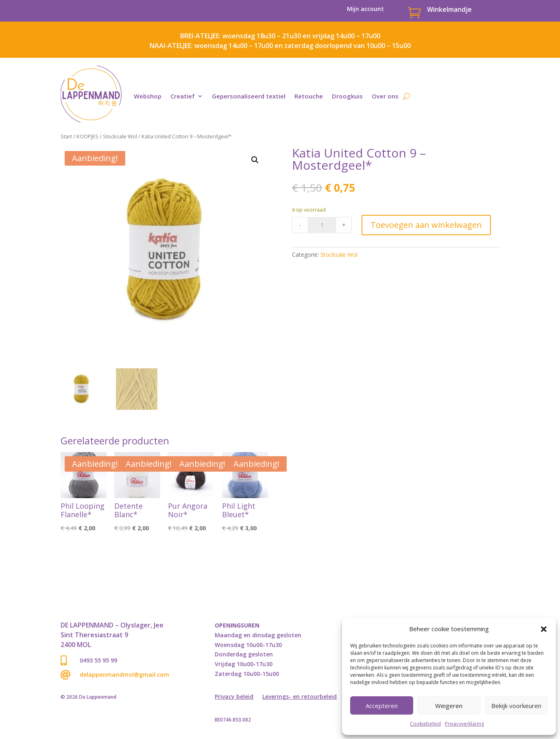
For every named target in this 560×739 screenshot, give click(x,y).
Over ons (385, 96)
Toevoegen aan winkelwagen (426, 225)
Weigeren (449, 706)
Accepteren (382, 706)
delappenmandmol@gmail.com (124, 675)
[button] (544, 629)
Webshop (148, 96)
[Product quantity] (322, 225)
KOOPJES (87, 136)
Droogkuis (347, 96)
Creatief (183, 96)
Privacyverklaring (464, 724)
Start (66, 136)
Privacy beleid (234, 697)
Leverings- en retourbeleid (300, 697)
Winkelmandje (449, 9)
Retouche (309, 96)
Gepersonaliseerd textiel (249, 96)
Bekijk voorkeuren (516, 706)
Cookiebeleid (425, 724)
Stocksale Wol (120, 136)
